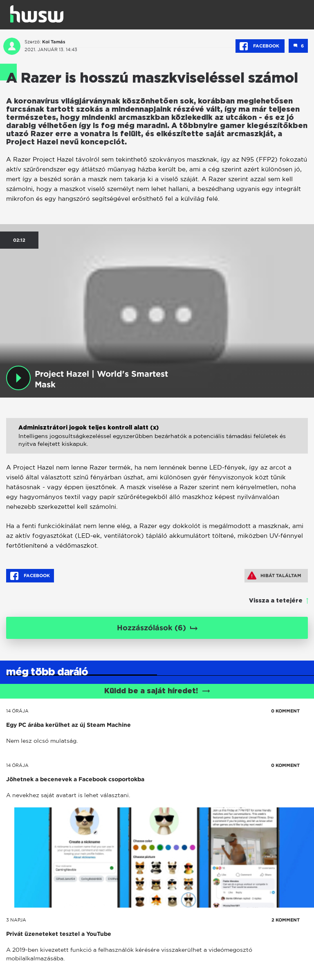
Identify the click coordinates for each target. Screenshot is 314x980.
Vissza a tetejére (276, 601)
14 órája (17, 711)
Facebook (260, 46)
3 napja (16, 920)
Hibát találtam (274, 575)
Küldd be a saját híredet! (157, 691)
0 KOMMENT (285, 711)
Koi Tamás (54, 42)
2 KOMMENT (286, 920)
